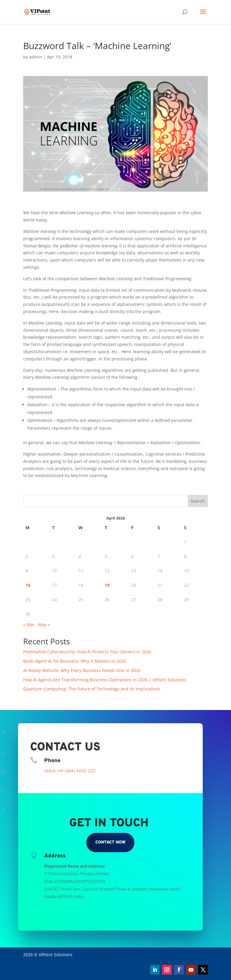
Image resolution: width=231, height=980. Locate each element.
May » (44, 625)
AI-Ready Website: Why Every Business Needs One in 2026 (82, 670)
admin (36, 57)
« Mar (29, 625)
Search (198, 501)
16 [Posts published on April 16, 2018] (28, 585)
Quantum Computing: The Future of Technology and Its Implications (92, 689)
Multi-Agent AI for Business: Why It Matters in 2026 (75, 661)
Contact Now (110, 842)
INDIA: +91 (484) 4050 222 (70, 771)
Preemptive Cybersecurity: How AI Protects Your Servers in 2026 (87, 652)
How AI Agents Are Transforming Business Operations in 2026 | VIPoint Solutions (105, 680)
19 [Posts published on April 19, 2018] (107, 585)
